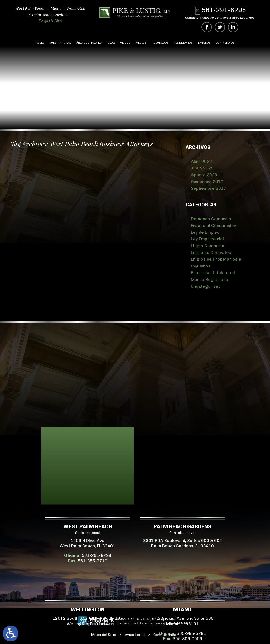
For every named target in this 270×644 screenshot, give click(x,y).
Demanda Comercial (212, 219)
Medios (141, 43)
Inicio (40, 43)
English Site (50, 21)
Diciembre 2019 (207, 182)
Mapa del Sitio (103, 635)
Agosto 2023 (204, 175)
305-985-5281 (20, 633)
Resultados (160, 43)
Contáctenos (225, 43)
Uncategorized (206, 286)
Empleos (204, 43)
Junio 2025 (202, 168)
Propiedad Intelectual (213, 273)
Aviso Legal (135, 635)
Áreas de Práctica (89, 43)
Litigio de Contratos (211, 253)
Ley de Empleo (205, 232)
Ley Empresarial (207, 239)
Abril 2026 (201, 161)
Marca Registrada (210, 279)
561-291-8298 (224, 10)
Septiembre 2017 (209, 188)
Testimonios (183, 43)
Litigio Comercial (208, 246)
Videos (125, 43)
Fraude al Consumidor (213, 225)
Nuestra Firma (60, 43)
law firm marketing (134, 623)
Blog (111, 43)
